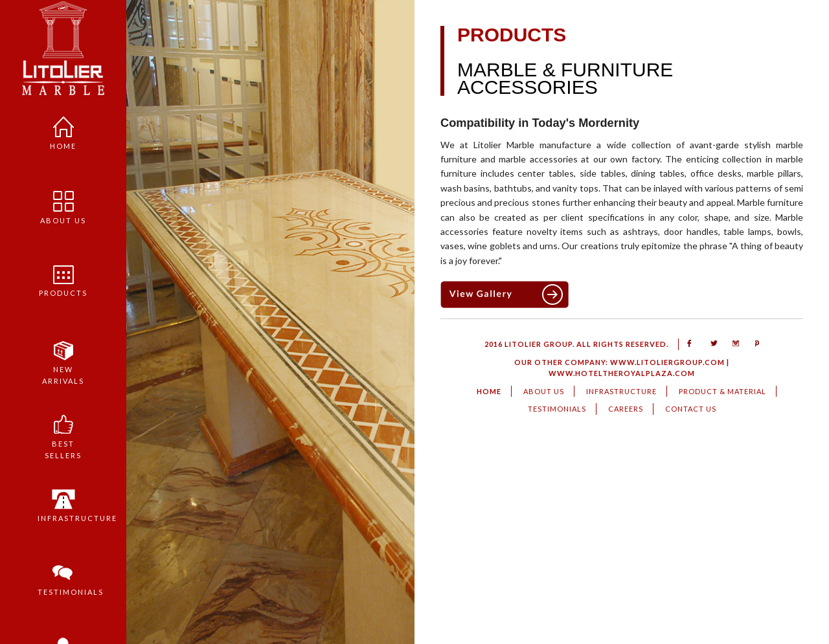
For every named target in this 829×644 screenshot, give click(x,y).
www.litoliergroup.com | (669, 362)
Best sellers (61, 433)
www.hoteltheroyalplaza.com (622, 373)
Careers (626, 409)
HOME (489, 391)
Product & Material (722, 391)
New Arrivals (61, 359)
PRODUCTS (61, 278)
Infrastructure (61, 502)
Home (61, 130)
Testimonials (61, 576)
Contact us (691, 409)
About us (61, 204)
